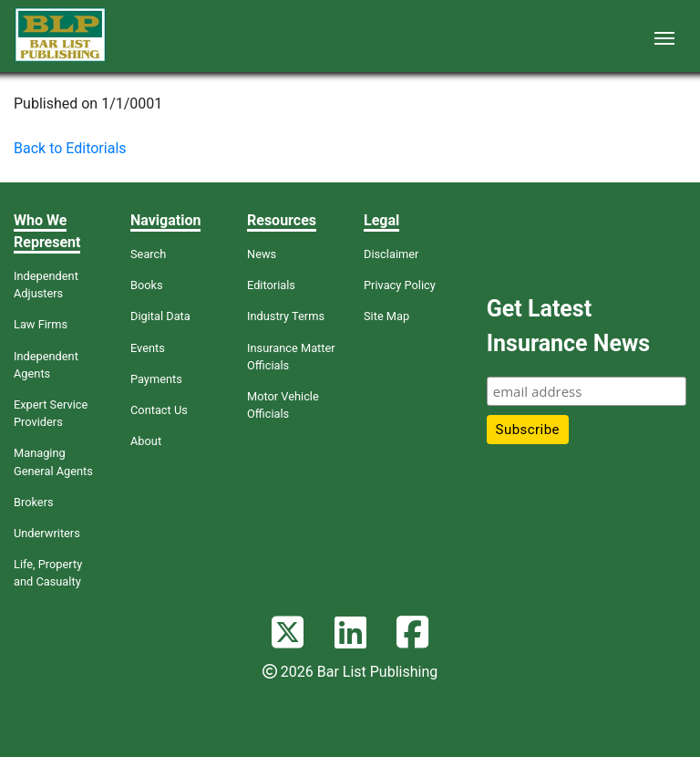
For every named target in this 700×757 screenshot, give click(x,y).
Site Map (386, 316)
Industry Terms (286, 316)
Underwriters (47, 533)
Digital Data (160, 316)
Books (147, 285)
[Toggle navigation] (664, 36)
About (146, 441)
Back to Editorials (70, 148)
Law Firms (41, 324)
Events (148, 348)
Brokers (34, 502)
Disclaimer (391, 254)
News (262, 254)
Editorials (271, 285)
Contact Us (159, 410)
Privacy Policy (400, 285)
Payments (156, 379)
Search (148, 254)
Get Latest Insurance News (568, 326)
